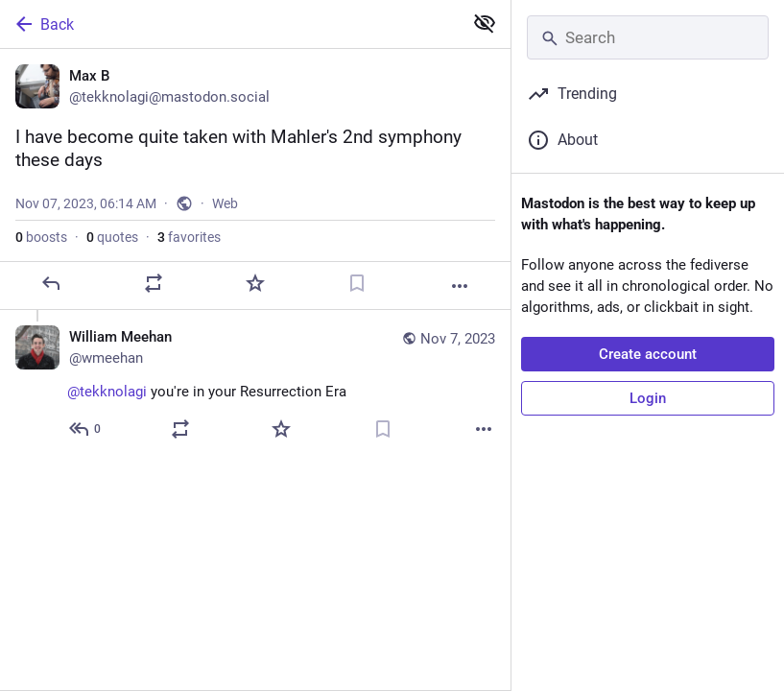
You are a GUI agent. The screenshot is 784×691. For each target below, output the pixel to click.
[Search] (648, 37)
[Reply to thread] (86, 429)
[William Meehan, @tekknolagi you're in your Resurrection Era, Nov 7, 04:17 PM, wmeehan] (255, 385)
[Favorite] (255, 283)
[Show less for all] (485, 23)
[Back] (229, 24)
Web (225, 203)
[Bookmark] (357, 283)
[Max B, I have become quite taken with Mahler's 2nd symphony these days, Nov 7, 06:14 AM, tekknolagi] (255, 179)
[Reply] (51, 283)
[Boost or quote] (154, 283)
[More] (460, 286)
